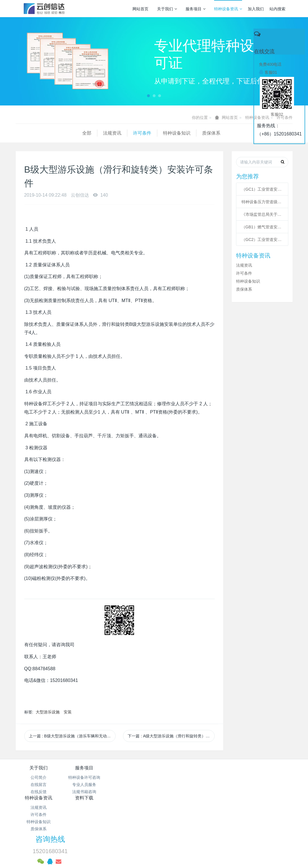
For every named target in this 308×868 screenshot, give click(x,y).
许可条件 (76, 133)
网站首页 (140, 9)
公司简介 (39, 777)
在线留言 (39, 785)
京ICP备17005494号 (208, 815)
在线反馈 (39, 792)
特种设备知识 (110, 133)
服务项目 (196, 9)
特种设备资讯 (228, 9)
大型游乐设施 (48, 712)
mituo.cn (190, 844)
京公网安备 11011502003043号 (154, 822)
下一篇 (171, 736)
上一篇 (72, 736)
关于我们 (167, 9)
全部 (20, 133)
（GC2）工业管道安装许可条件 (262, 240)
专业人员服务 (85, 785)
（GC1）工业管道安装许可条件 (262, 189)
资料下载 (177, 768)
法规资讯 (46, 133)
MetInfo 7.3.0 (145, 844)
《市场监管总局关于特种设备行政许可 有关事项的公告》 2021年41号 (262, 214)
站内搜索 (277, 9)
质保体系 (145, 133)
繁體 (154, 854)
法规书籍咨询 (85, 792)
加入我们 (256, 9)
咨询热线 (235, 772)
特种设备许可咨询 (85, 777)
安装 (68, 712)
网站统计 (154, 829)
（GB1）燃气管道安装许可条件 (262, 227)
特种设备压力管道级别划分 (262, 202)
